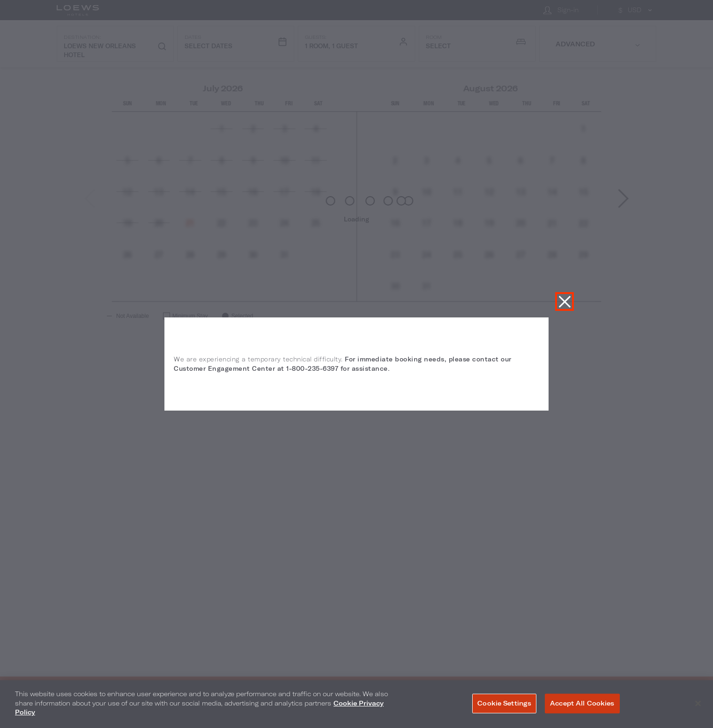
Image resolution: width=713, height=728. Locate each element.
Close (564, 301)
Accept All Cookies (582, 703)
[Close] (698, 704)
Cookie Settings (504, 703)
